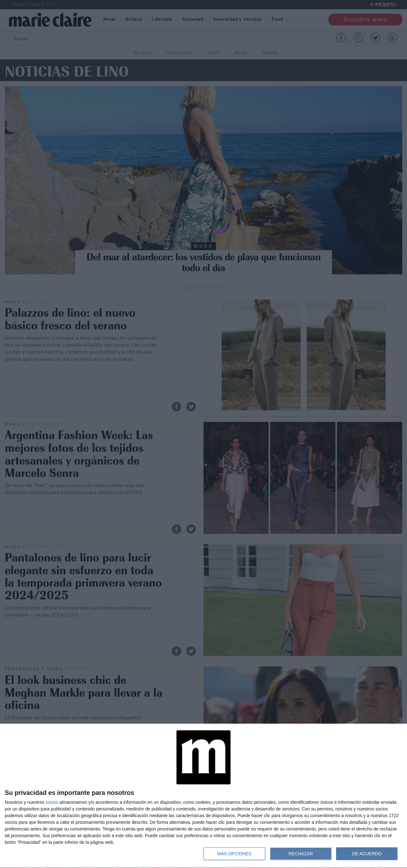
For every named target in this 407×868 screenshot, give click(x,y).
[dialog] (203, 796)
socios (52, 802)
